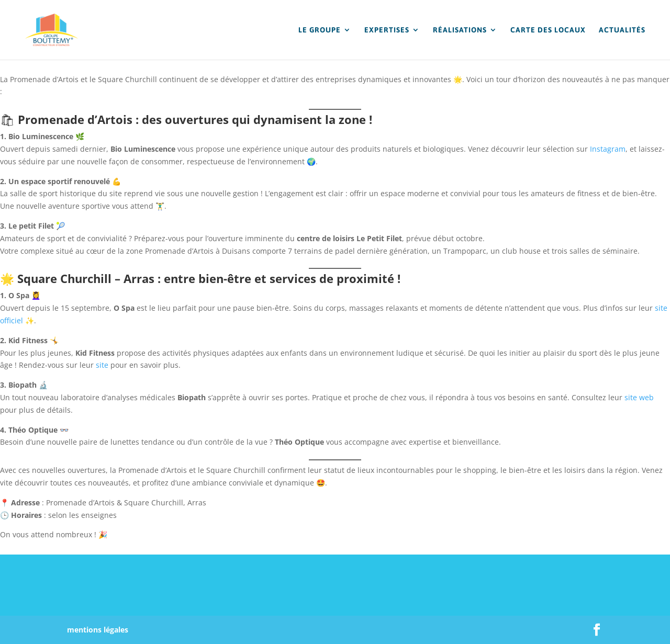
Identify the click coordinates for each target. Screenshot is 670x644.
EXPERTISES (387, 30)
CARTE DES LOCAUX (548, 30)
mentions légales (98, 630)
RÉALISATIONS (460, 30)
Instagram (608, 149)
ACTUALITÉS (622, 30)
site (102, 365)
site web (639, 397)
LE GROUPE (320, 30)
